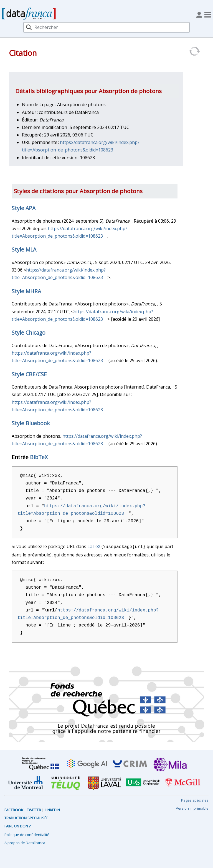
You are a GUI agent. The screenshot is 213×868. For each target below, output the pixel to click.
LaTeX (94, 546)
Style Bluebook (31, 423)
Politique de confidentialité (27, 834)
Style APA (24, 208)
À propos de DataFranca (25, 842)
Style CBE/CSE (29, 374)
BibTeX (39, 457)
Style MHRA (26, 291)
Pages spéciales (195, 800)
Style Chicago (29, 333)
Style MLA (24, 249)
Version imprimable (192, 808)
